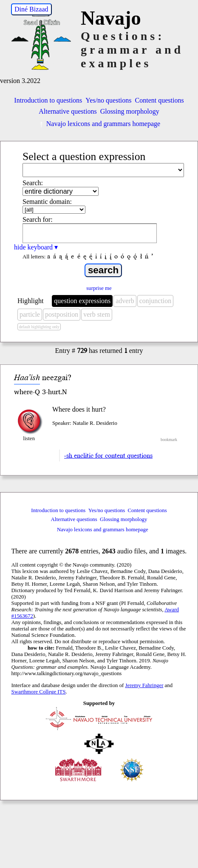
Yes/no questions (108, 100)
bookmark (169, 440)
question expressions (82, 301)
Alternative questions (68, 111)
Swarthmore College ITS (39, 692)
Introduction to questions (48, 100)
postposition (62, 314)
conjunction (156, 301)
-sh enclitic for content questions (108, 455)
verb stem (97, 314)
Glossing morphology (130, 111)
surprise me (99, 288)
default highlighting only (39, 327)
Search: (33, 183)
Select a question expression (84, 156)
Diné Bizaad (31, 9)
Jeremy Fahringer (144, 685)
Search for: (38, 219)
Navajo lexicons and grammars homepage (99, 124)
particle (30, 314)
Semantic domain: (47, 202)
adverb (125, 301)
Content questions (160, 100)
